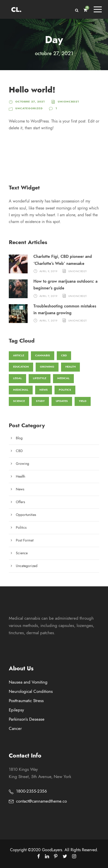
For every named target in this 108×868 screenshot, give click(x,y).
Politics (21, 528)
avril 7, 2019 (48, 296)
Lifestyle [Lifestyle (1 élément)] (40, 378)
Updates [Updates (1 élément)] (62, 401)
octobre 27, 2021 (30, 102)
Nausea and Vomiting (28, 682)
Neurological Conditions (31, 691)
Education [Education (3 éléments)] (21, 367)
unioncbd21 (68, 102)
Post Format (25, 540)
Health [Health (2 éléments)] (70, 367)
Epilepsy (16, 710)
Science (22, 553)
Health (20, 476)
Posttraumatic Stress (26, 701)
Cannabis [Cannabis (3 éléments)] (43, 355)
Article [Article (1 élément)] (19, 355)
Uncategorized (29, 108)
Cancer (15, 728)
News (20, 489)
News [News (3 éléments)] (44, 390)
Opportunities (26, 515)
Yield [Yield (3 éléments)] (83, 401)
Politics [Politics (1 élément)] (65, 390)
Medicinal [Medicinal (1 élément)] (21, 390)
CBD (19, 451)
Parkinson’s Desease (27, 719)
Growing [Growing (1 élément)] (47, 367)
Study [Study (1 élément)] (40, 401)
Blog (19, 438)
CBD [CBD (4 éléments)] (64, 355)
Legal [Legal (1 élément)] (17, 378)
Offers (20, 502)
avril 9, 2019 (48, 271)
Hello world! (32, 90)
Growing (22, 464)
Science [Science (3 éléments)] (19, 401)
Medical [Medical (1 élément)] (63, 378)
